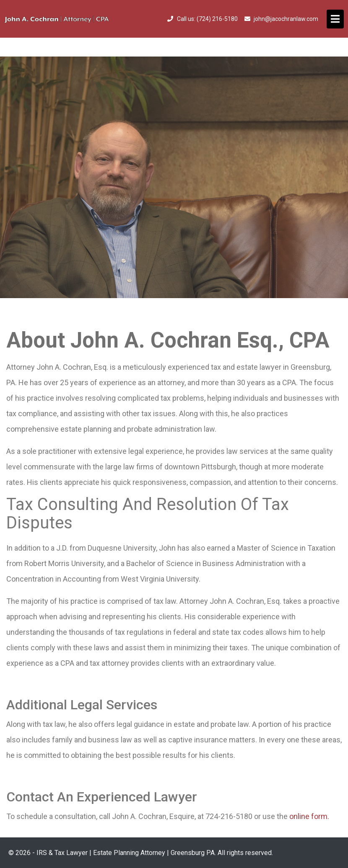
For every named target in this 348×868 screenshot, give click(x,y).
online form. (309, 816)
